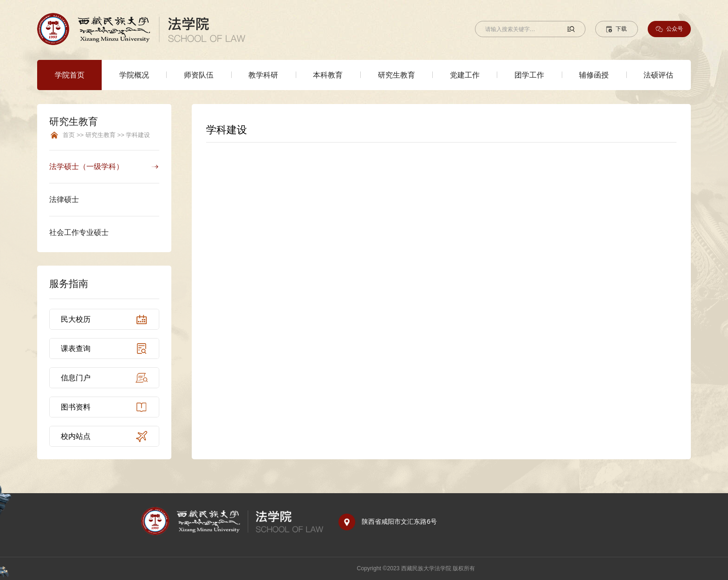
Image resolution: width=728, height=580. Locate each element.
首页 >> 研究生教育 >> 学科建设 (106, 135)
